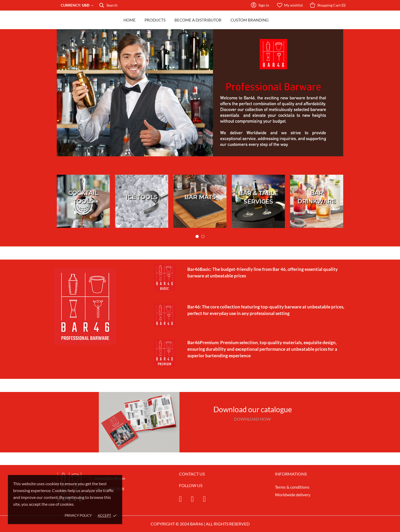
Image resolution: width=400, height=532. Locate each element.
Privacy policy (78, 515)
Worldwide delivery (293, 495)
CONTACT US (192, 474)
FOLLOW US (191, 485)
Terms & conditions (292, 487)
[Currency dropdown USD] (88, 5)
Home (130, 20)
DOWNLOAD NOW (253, 419)
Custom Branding (250, 20)
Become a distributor (198, 20)
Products (155, 20)
